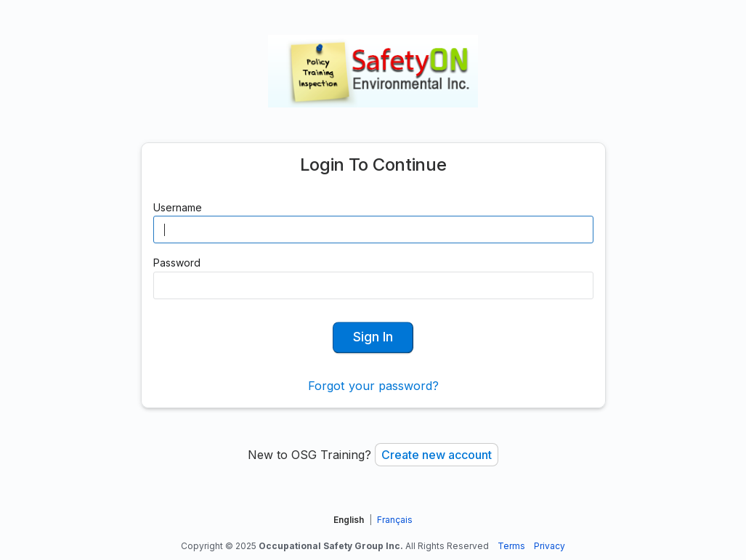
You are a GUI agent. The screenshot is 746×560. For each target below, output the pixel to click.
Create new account (437, 455)
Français (395, 520)
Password (177, 263)
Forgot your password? (373, 386)
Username (178, 207)
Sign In (373, 337)
